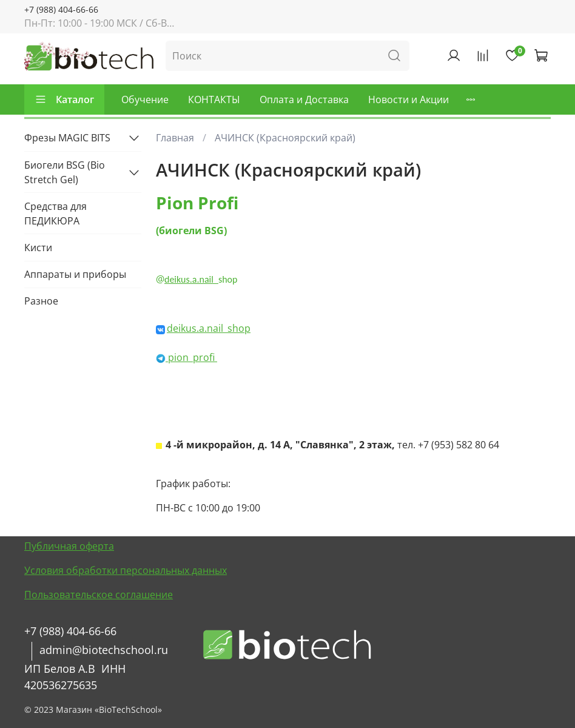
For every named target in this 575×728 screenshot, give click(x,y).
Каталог (64, 99)
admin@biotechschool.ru (104, 650)
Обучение (145, 99)
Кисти (38, 248)
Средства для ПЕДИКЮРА (55, 214)
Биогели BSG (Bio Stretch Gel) (65, 172)
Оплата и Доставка (304, 99)
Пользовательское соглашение (99, 595)
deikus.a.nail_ (191, 279)
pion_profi (191, 357)
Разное (41, 301)
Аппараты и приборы (75, 274)
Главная (175, 138)
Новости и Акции (409, 99)
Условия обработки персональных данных (126, 570)
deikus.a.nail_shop (209, 328)
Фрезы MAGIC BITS (67, 138)
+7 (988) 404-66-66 (61, 9)
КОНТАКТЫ (214, 99)
